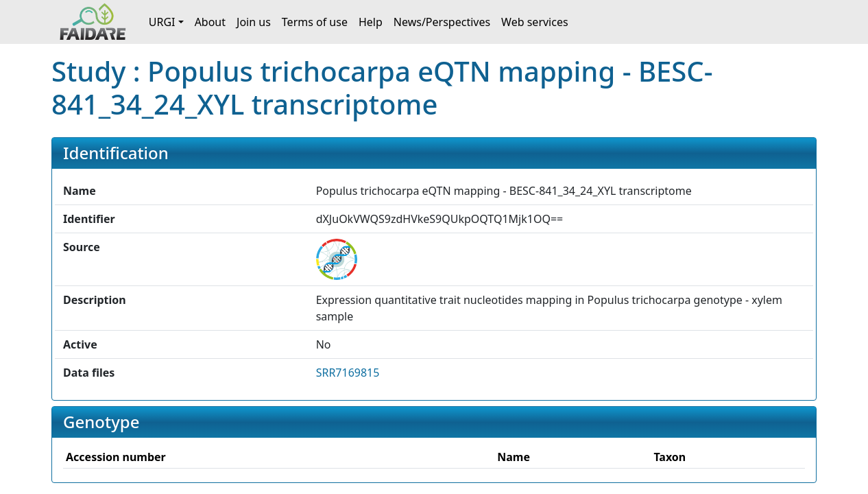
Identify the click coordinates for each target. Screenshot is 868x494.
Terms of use (315, 22)
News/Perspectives (442, 22)
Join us (254, 22)
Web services (535, 22)
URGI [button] (162, 22)
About (210, 22)
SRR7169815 (348, 373)
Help (371, 22)
